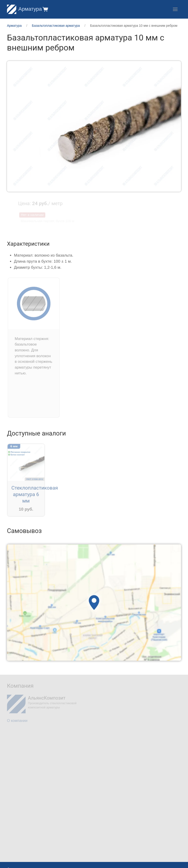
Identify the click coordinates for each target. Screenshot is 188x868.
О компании (17, 721)
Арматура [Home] (24, 9)
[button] (45, 9)
